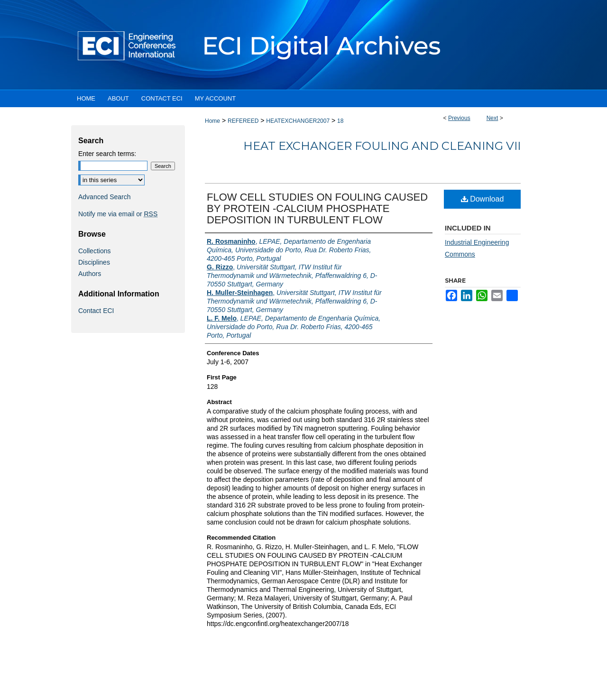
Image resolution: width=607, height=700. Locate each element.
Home (212, 121)
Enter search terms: (107, 154)
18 (340, 121)
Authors (90, 274)
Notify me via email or (118, 214)
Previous (459, 118)
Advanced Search (105, 197)
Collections (94, 251)
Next (492, 118)
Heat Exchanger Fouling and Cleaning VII (382, 146)
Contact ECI (96, 311)
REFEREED (243, 121)
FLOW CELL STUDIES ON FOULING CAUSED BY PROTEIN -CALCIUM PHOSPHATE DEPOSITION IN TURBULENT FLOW (317, 208)
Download (483, 199)
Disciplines (94, 262)
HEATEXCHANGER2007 (298, 121)
